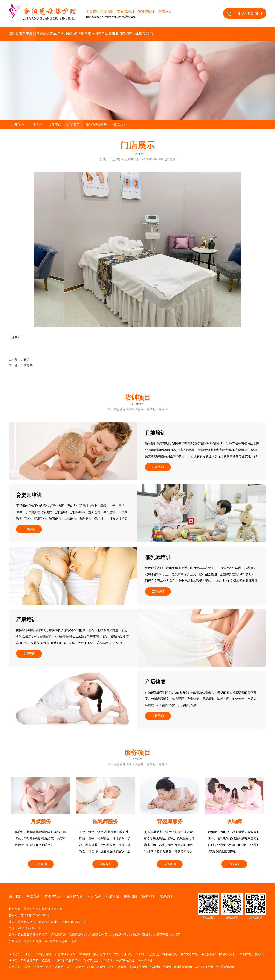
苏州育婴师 (160, 935)
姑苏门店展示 (117, 967)
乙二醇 (46, 961)
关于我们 (29, 34)
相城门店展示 (96, 967)
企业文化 (36, 125)
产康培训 (91, 34)
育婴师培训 (58, 34)
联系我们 (146, 34)
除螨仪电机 (44, 954)
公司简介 (18, 125)
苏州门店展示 (34, 967)
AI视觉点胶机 (189, 954)
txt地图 (72, 941)
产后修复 (105, 34)
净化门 (29, 954)
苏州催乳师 (118, 935)
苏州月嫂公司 (99, 935)
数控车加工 (91, 961)
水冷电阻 (107, 961)
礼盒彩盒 (153, 954)
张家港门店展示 (161, 967)
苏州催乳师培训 (139, 935)
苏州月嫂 (60, 935)
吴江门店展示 (204, 967)
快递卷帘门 (226, 954)
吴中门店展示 (75, 967)
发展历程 (55, 125)
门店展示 (73, 125)
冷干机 (140, 954)
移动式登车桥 (30, 961)
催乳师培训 (76, 34)
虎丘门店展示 (54, 967)
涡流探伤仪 (208, 954)
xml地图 (50, 941)
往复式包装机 (123, 954)
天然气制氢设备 (65, 954)
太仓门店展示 (225, 967)
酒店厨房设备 (102, 954)
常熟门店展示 (138, 967)
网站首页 (15, 34)
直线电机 (84, 954)
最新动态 (119, 125)
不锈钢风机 (145, 961)
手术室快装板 (125, 961)
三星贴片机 (244, 954)
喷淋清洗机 (170, 954)
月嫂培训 (43, 34)
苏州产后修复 (33, 941)
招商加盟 (132, 34)
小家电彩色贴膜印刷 (67, 961)
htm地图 (61, 941)
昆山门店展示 (183, 967)
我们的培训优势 (96, 125)
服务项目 (119, 34)
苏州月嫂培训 (78, 935)
